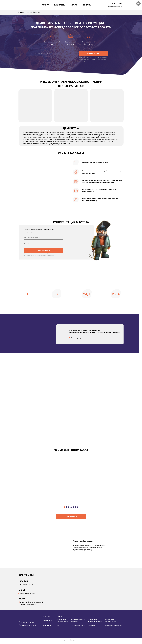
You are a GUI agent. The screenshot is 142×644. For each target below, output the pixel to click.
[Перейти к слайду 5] (73, 507)
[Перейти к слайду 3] (69, 507)
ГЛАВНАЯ (45, 5)
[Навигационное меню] (138, 4)
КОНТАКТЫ (87, 5)
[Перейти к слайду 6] (76, 507)
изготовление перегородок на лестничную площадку (113, 622)
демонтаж (91, 625)
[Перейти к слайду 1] (64, 507)
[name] (44, 54)
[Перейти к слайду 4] (71, 507)
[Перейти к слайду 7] (78, 507)
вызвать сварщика (94, 53)
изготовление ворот (78, 625)
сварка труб (61, 625)
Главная (21, 12)
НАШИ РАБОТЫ (60, 5)
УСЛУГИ (74, 5)
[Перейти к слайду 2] (67, 507)
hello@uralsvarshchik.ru (116, 6)
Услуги (28, 12)
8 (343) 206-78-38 (117, 4)
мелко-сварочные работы (114, 625)
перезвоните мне (43, 250)
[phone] (67, 54)
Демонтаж (36, 12)
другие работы (71, 517)
